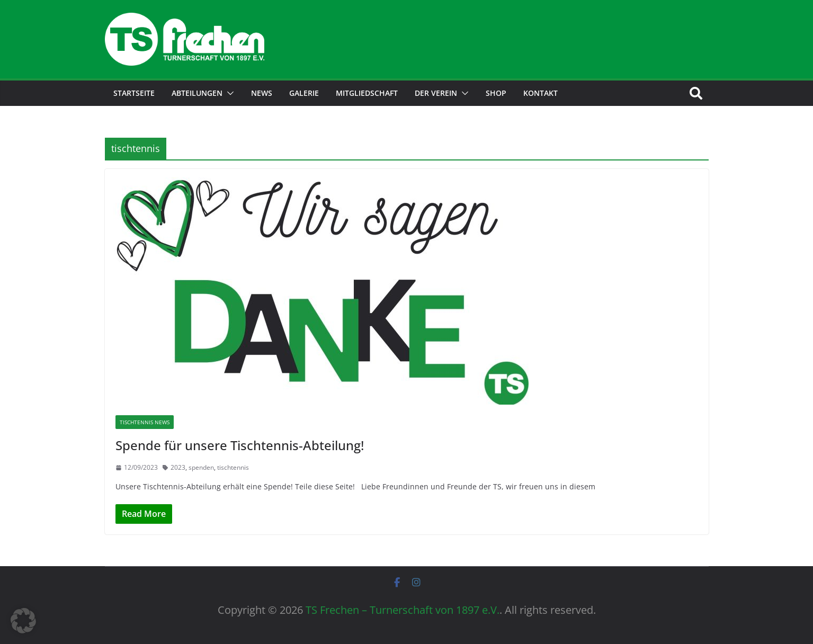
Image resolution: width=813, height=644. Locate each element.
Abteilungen (197, 93)
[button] (228, 93)
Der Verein (436, 93)
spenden (201, 467)
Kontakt (540, 93)
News (262, 93)
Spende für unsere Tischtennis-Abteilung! (240, 445)
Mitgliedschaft (367, 93)
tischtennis (233, 467)
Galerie (304, 93)
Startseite (134, 93)
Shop (496, 93)
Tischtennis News (145, 422)
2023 (178, 467)
